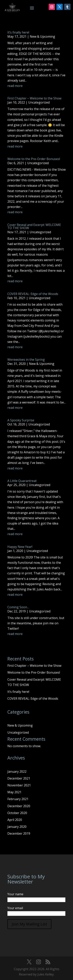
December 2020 (19, 806)
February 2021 (18, 799)
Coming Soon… (18, 607)
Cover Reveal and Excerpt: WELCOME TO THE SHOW (34, 226)
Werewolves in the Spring (26, 360)
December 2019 (19, 833)
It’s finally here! (18, 32)
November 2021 (19, 785)
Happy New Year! (20, 547)
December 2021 (19, 778)
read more (15, 86)
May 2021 (14, 792)
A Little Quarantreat (22, 481)
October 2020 (17, 813)
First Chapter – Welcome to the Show (34, 98)
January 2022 (17, 771)
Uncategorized (39, 102)
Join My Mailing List (29, 924)
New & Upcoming (42, 36)
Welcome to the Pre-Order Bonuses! (34, 159)
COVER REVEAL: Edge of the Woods (33, 294)
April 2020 (15, 820)
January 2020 (17, 827)
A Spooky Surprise (21, 420)
